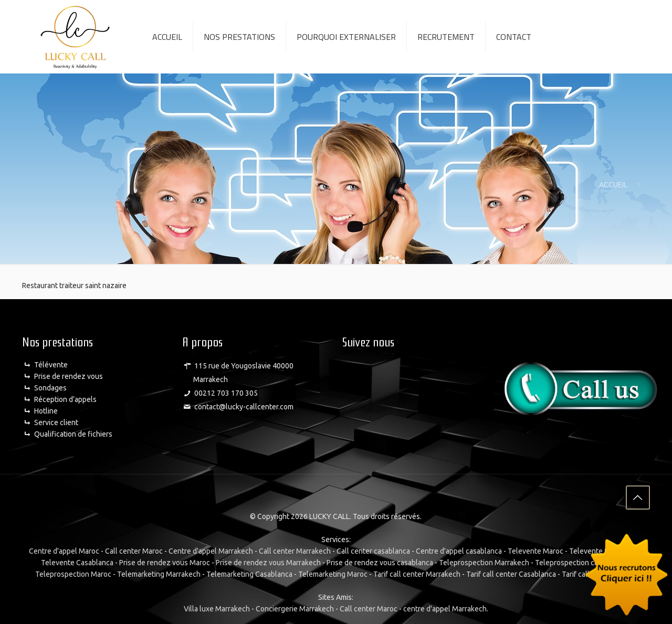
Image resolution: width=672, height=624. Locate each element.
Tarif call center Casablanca (511, 573)
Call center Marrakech (295, 550)
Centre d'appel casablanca (459, 550)
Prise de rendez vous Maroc (165, 562)
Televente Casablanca (77, 562)
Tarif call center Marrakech (417, 573)
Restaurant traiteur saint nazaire (74, 285)
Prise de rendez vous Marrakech (268, 562)
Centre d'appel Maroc (64, 550)
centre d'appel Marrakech (445, 608)
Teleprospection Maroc (73, 573)
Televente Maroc (535, 550)
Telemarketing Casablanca (249, 573)
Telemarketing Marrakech (159, 573)
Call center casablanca (373, 550)
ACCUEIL (613, 185)
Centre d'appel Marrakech (211, 550)
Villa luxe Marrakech (217, 608)
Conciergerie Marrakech (295, 608)
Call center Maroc (134, 550)
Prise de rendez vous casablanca (380, 562)
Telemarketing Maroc (333, 573)
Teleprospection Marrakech (484, 562)
